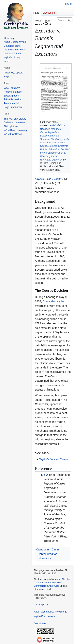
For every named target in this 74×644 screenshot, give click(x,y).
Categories (43, 549)
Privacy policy (41, 605)
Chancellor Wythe (53, 301)
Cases (56, 549)
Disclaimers (40, 624)
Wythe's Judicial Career (54, 459)
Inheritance (44, 558)
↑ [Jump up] (44, 475)
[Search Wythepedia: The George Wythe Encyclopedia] (65, 20)
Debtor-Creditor (47, 554)
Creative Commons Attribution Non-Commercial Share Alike (52, 583)
